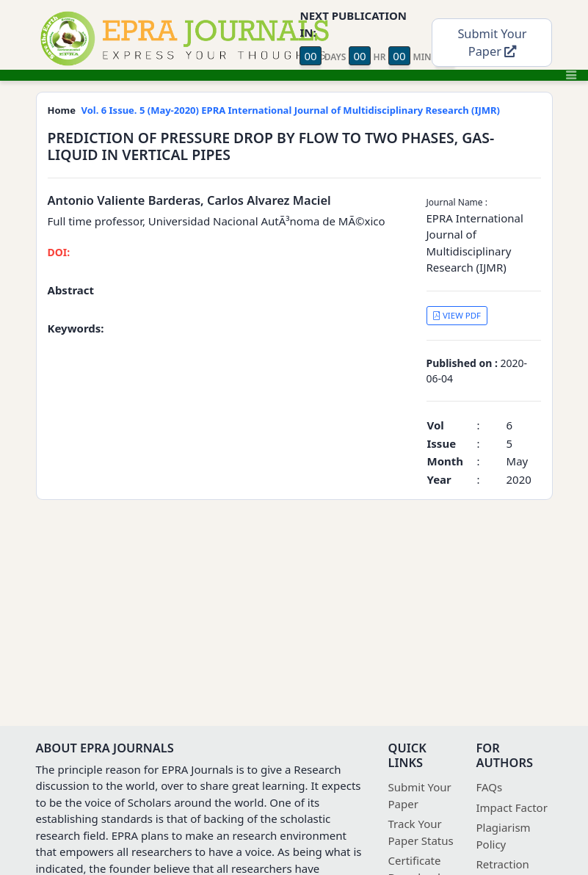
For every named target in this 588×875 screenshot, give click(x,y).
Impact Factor (512, 807)
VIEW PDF (457, 315)
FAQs (490, 787)
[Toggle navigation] (571, 75)
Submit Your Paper (492, 43)
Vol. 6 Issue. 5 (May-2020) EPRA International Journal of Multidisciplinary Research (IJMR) (291, 110)
